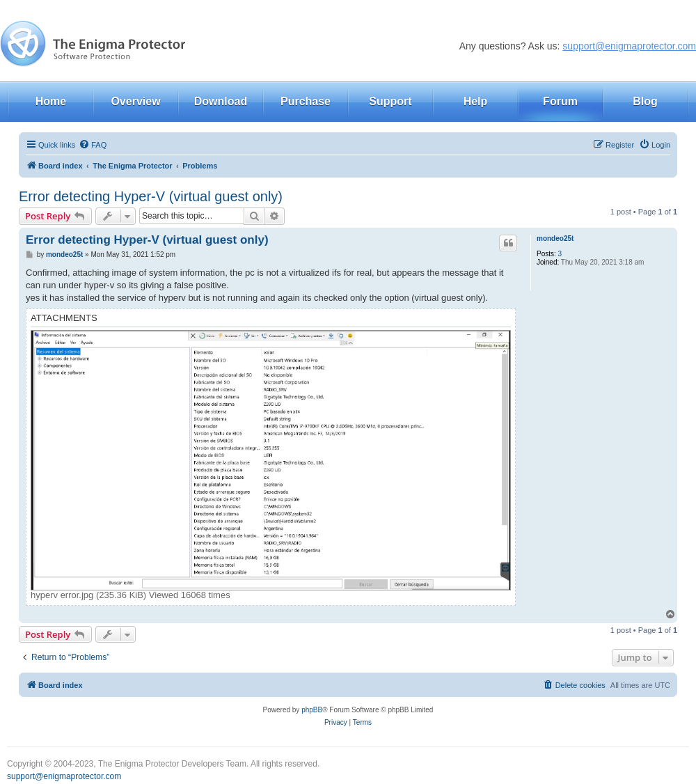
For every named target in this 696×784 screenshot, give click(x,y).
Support (390, 101)
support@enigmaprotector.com (629, 46)
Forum (560, 101)
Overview (135, 101)
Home (51, 101)
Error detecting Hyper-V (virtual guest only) (151, 196)
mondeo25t (555, 238)
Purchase (306, 101)
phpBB (312, 710)
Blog (645, 101)
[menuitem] (93, 145)
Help (476, 101)
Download (221, 101)
